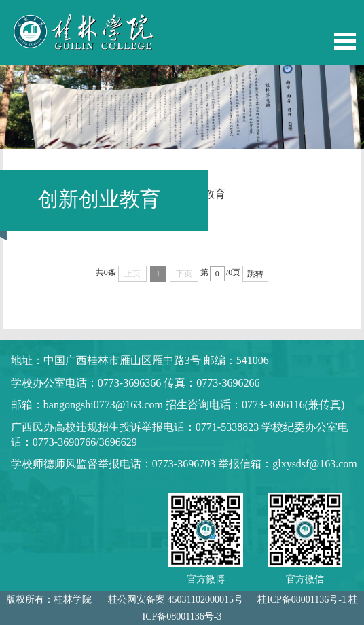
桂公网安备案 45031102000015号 (176, 600)
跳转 (255, 274)
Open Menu (345, 41)
